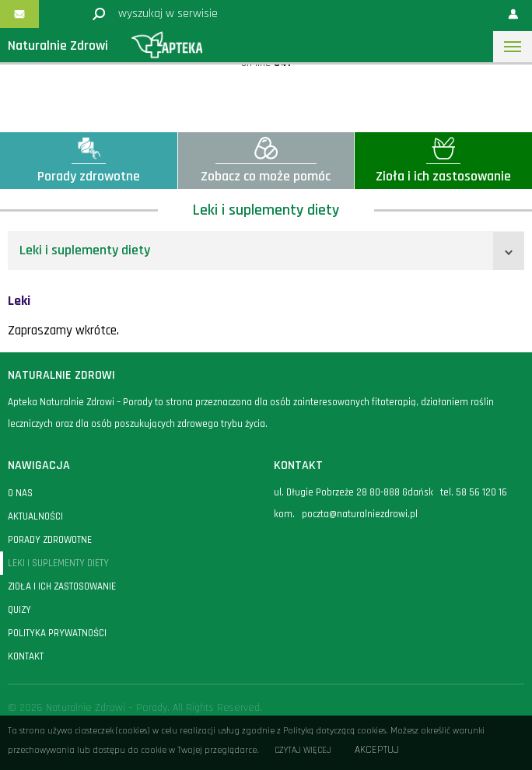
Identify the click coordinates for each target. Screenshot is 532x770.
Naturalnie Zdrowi (58, 45)
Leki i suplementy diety (85, 250)
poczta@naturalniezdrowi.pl (360, 514)
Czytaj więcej (303, 750)
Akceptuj (377, 750)
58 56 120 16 (481, 492)
